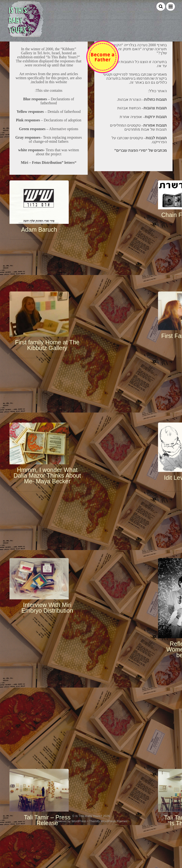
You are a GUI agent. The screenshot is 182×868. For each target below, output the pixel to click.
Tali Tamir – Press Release (57, 571)
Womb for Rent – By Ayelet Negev (125, 683)
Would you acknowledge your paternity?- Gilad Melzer (57, 784)
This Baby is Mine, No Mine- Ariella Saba (57, 722)
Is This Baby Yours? (89, 856)
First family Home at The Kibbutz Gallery (57, 331)
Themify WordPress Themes (108, 861)
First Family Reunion (125, 322)
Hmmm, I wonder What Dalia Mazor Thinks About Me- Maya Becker (57, 398)
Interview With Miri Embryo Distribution (57, 461)
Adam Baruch (57, 269)
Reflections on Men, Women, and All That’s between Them (125, 506)
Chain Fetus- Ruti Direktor (125, 258)
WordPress (79, 861)
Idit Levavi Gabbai (125, 397)
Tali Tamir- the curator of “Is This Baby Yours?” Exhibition (125, 577)
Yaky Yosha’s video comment (125, 774)
